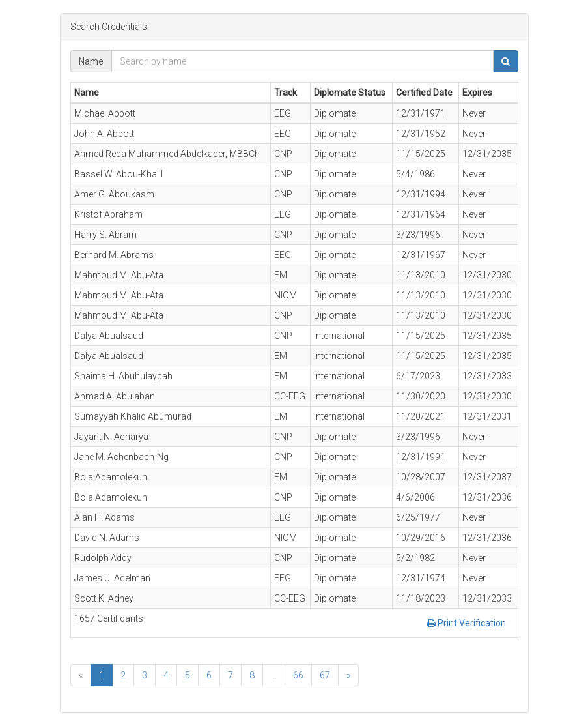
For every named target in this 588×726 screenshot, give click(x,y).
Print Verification (467, 623)
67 (325, 675)
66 (298, 675)
